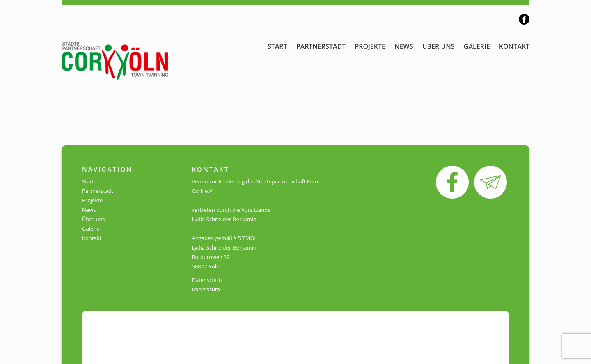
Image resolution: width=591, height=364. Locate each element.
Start (277, 46)
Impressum (206, 289)
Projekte (370, 46)
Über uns (439, 46)
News (404, 46)
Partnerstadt (321, 46)
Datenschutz (208, 280)
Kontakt (514, 46)
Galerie (477, 46)
